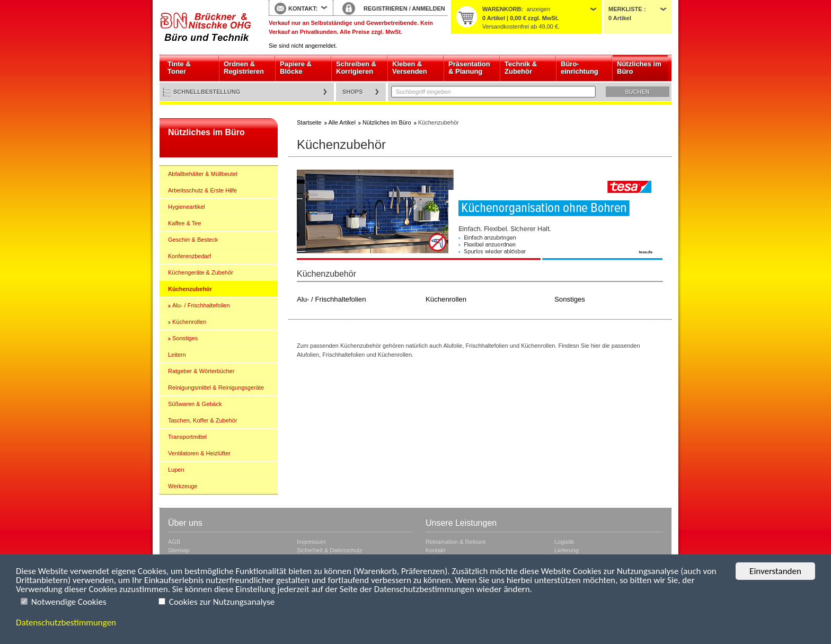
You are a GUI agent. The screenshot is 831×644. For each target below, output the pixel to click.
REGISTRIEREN (386, 8)
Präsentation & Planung (469, 68)
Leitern (177, 355)
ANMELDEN (428, 8)
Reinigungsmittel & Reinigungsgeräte (216, 387)
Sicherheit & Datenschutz (330, 550)
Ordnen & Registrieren (244, 68)
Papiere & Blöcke (296, 68)
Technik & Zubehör (521, 68)
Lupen (176, 470)
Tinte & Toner (179, 68)
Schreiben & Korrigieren (356, 68)
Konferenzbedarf (189, 256)
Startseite (206, 28)
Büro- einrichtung (580, 68)
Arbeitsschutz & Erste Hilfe (202, 190)
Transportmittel (187, 437)
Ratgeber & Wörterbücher (201, 371)
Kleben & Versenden (410, 68)
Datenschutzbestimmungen (66, 623)
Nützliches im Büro (639, 68)
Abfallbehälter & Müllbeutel (203, 174)
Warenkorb (502, 9)
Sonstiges (185, 338)
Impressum (311, 542)
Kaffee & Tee (185, 223)
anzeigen (538, 9)
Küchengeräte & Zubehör (201, 272)
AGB (174, 542)
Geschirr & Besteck (193, 240)
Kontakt (435, 550)
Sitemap (179, 550)
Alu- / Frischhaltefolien (201, 305)
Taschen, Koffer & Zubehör (203, 420)
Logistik (564, 542)
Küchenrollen (189, 322)
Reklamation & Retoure (456, 542)
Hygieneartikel (187, 207)
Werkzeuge (183, 486)
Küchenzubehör (190, 289)
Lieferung (567, 550)
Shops (353, 92)
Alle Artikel (342, 122)
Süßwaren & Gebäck (195, 404)
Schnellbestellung (207, 92)
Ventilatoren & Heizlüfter (199, 453)
